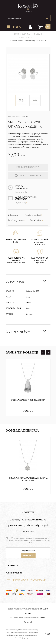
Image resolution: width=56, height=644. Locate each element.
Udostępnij (14, 215)
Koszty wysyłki (22, 192)
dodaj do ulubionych (28, 176)
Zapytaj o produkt (33, 215)
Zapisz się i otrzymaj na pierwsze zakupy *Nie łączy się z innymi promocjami (28, 525)
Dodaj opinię (36, 220)
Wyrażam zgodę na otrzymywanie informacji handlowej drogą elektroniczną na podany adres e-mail (29, 540)
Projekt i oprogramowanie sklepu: (28, 618)
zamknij (47, 634)
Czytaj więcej (21, 203)
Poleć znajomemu (17, 220)
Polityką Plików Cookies (25, 632)
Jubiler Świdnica (14, 573)
